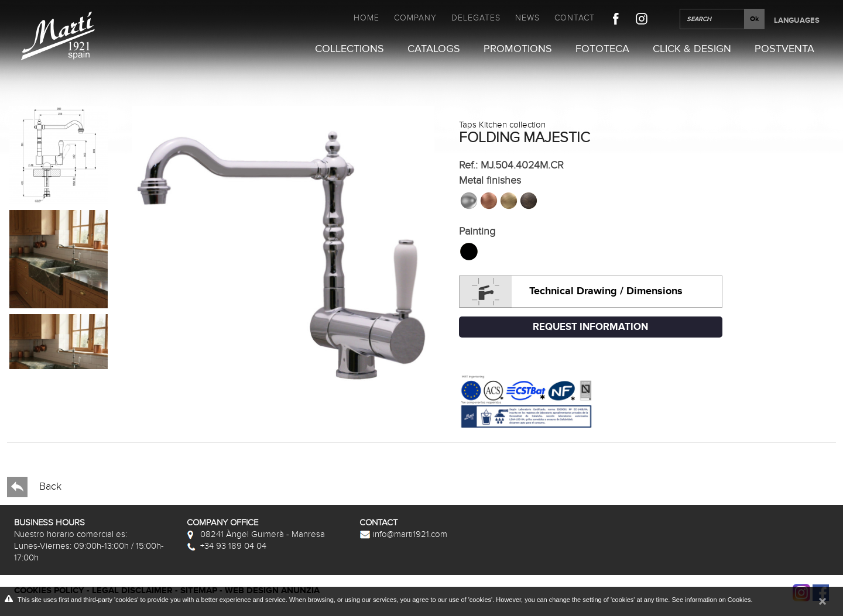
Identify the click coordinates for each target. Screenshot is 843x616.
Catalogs (434, 49)
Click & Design (692, 49)
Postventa (784, 49)
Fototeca (602, 49)
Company (415, 18)
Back (34, 487)
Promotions (518, 49)
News (527, 18)
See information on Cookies (711, 600)
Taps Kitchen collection (502, 125)
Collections (349, 49)
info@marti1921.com (403, 534)
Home (366, 18)
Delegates (476, 18)
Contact (575, 18)
